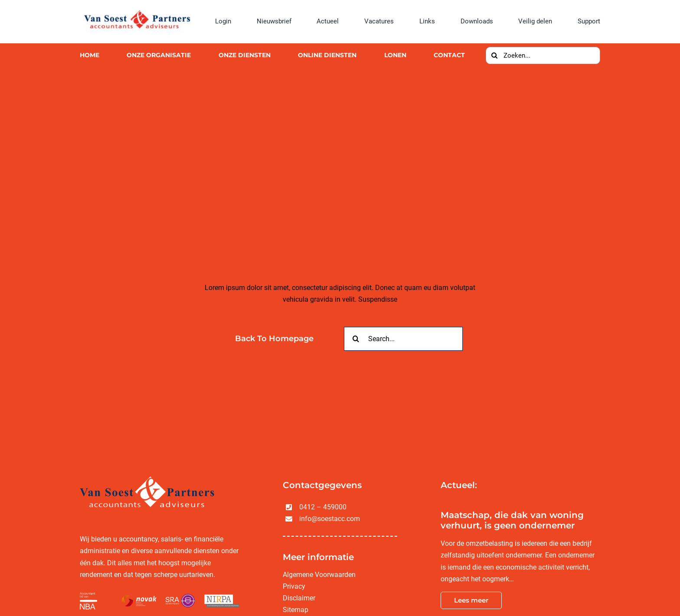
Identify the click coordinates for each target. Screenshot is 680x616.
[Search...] (403, 339)
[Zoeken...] (543, 55)
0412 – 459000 (323, 507)
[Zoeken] (494, 55)
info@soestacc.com (330, 519)
